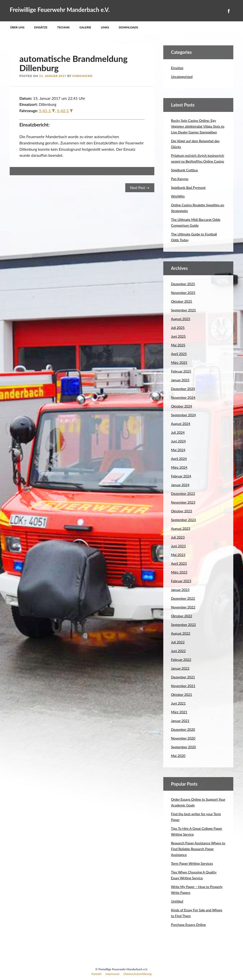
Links (105, 27)
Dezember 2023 (183, 494)
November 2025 (183, 293)
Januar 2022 (180, 668)
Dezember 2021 (183, 677)
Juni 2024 (178, 441)
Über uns (17, 27)
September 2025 (184, 310)
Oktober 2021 (182, 694)
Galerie (85, 27)
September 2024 (184, 415)
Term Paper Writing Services (192, 863)
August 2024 (181, 424)
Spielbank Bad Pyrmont (188, 187)
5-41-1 (45, 111)
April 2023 (179, 563)
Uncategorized (182, 77)
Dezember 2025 (183, 284)
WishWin (178, 196)
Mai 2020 (178, 756)
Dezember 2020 (183, 729)
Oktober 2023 (182, 511)
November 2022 (183, 607)
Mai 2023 (178, 555)
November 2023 (183, 502)
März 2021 (179, 712)
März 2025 (179, 362)
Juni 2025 (178, 336)
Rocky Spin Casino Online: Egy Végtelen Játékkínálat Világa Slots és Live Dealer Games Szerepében (198, 126)
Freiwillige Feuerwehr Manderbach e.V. (60, 10)
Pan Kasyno (180, 179)
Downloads (128, 27)
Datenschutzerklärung (138, 974)
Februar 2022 (181, 660)
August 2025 (181, 319)
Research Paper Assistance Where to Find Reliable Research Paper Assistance (198, 849)
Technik (63, 27)
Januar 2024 (180, 485)
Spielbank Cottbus (184, 170)
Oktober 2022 (182, 616)
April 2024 (179, 459)
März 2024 (179, 467)
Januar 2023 (180, 590)
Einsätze (41, 27)
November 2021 (183, 686)
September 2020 (184, 747)
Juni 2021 (178, 703)
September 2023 (184, 520)
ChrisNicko (82, 76)
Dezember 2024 (183, 389)
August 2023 (181, 528)
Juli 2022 (178, 642)
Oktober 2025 (182, 301)
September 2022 (184, 625)
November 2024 (183, 397)
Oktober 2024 (182, 406)
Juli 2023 (178, 537)
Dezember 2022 (183, 598)
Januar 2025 (180, 380)
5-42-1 (63, 111)
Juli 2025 (178, 328)
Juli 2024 (178, 432)
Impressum (113, 974)
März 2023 (179, 572)
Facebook (228, 11)
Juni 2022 (178, 651)
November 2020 (183, 738)
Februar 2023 (181, 581)
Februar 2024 (181, 476)
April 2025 (179, 354)
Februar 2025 (181, 371)
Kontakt (96, 974)
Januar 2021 (180, 721)
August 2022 (181, 633)
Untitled (177, 901)
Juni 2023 (178, 546)
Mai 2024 (178, 450)
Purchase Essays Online (188, 925)
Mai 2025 (178, 345)
